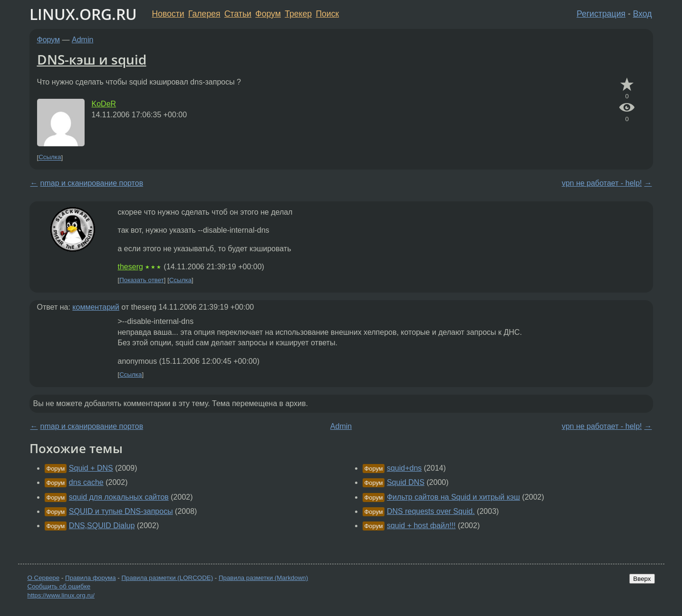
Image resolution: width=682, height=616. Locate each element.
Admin (82, 40)
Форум (268, 14)
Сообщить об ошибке (59, 586)
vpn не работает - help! (602, 183)
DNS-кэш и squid (92, 59)
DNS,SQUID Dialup (102, 526)
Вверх (642, 579)
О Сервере (44, 578)
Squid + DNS (91, 468)
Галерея (204, 14)
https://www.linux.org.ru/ (61, 595)
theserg (130, 267)
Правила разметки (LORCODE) (167, 578)
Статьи (238, 14)
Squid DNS (406, 482)
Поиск (327, 14)
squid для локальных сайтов (119, 497)
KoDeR (104, 104)
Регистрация (601, 14)
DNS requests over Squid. (431, 511)
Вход (643, 14)
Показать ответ (142, 280)
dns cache (86, 482)
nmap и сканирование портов (92, 183)
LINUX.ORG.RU (83, 14)
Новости (168, 14)
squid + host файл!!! (421, 526)
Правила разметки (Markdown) (263, 578)
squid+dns (404, 468)
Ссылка (50, 157)
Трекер (298, 14)
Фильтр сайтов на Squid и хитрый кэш (453, 497)
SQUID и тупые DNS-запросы (121, 511)
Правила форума (91, 578)
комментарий (96, 307)
